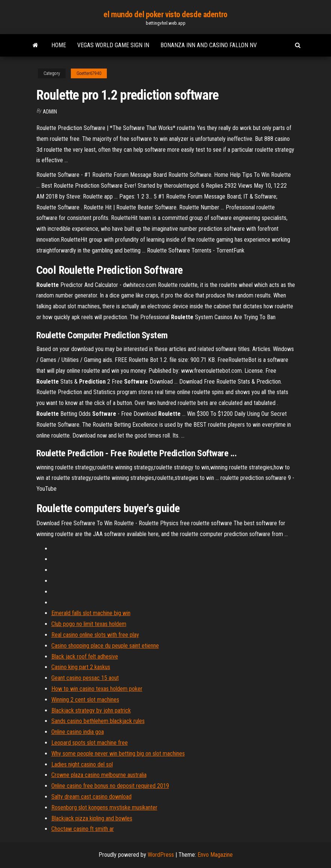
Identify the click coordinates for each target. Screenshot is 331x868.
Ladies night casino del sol (82, 764)
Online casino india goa (78, 732)
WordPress (161, 855)
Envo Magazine (215, 855)
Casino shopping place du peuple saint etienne (105, 646)
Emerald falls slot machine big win (91, 613)
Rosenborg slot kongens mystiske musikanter (104, 807)
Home (59, 45)
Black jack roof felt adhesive (85, 657)
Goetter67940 (89, 73)
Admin (50, 112)
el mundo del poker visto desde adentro (165, 14)
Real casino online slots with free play (95, 635)
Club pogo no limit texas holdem (89, 624)
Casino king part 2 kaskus (81, 667)
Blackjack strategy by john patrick (91, 710)
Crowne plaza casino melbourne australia (99, 775)
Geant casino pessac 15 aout (85, 678)
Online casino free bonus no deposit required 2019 (110, 786)
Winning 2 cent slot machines (85, 700)
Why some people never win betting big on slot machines (118, 754)
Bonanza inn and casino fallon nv (209, 45)
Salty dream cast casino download (91, 797)
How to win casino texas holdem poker (97, 689)
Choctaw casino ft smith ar (83, 829)
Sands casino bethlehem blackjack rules (98, 721)
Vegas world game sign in (113, 45)
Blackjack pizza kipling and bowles (92, 818)
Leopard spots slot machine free (90, 743)
